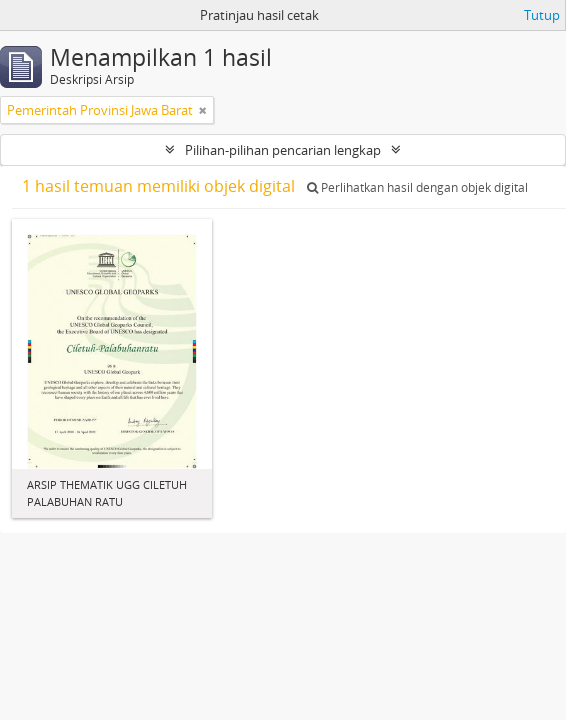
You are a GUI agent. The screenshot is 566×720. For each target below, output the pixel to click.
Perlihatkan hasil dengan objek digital (417, 187)
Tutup (542, 15)
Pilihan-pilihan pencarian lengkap (283, 150)
